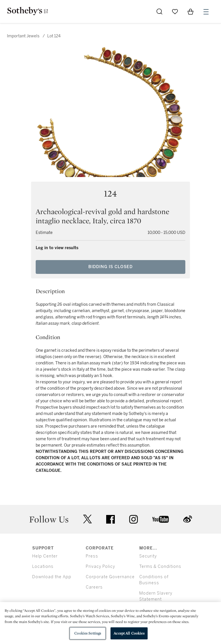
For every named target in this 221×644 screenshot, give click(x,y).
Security (148, 556)
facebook (110, 519)
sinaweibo (188, 519)
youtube (161, 519)
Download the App (52, 577)
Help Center (45, 556)
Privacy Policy (100, 567)
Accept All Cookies (129, 633)
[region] (110, 623)
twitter (87, 519)
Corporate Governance (110, 577)
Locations (43, 567)
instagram (134, 519)
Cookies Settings (88, 633)
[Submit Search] (159, 11)
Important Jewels (23, 36)
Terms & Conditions (160, 567)
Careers (94, 587)
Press (92, 556)
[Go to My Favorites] (175, 11)
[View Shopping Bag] (190, 11)
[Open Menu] (206, 12)
